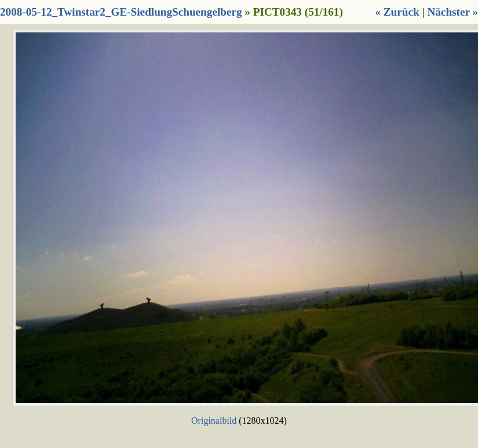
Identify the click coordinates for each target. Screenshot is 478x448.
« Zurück (397, 12)
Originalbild (214, 421)
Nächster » (453, 12)
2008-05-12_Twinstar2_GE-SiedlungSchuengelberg (121, 12)
